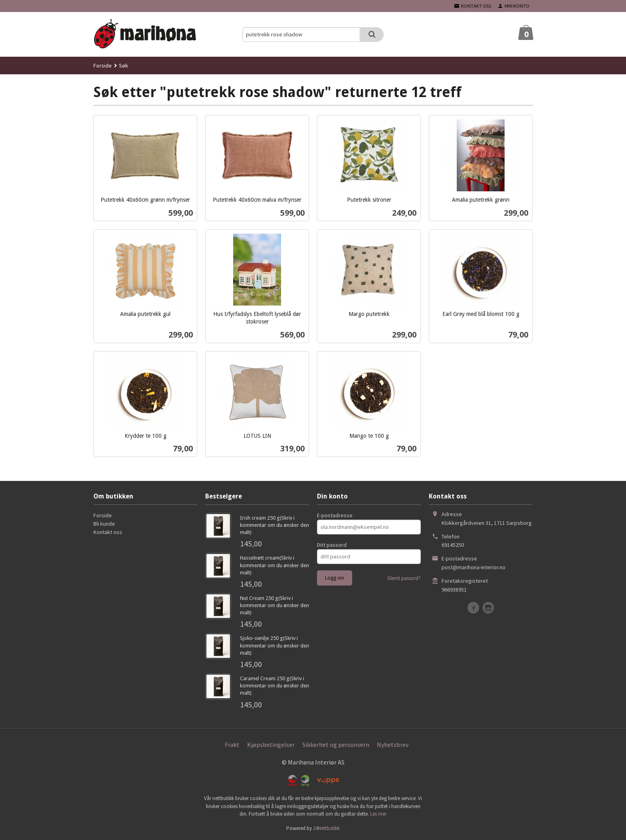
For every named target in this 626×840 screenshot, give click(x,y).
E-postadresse (335, 515)
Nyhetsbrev (393, 745)
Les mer (378, 814)
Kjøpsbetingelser (271, 745)
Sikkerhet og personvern (336, 745)
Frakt (232, 745)
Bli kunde (104, 524)
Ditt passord (332, 545)
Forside (103, 66)
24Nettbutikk (326, 828)
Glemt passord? (404, 578)
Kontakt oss (108, 532)
